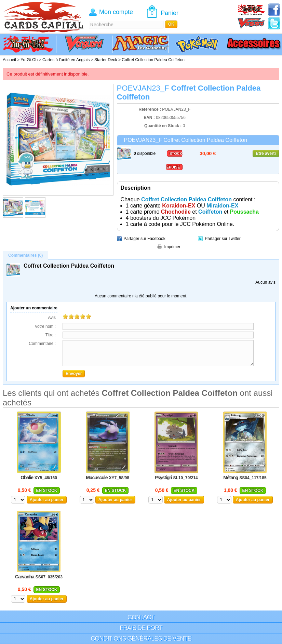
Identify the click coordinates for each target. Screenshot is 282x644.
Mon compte (116, 12)
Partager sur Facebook (145, 239)
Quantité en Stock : (163, 126)
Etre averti (266, 153)
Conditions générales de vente (141, 639)
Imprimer (172, 247)
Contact (141, 617)
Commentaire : (42, 344)
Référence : (151, 109)
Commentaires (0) (25, 255)
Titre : (51, 335)
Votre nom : (45, 326)
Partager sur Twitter (223, 239)
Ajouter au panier (47, 500)
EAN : (150, 118)
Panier (170, 13)
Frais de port (141, 628)
